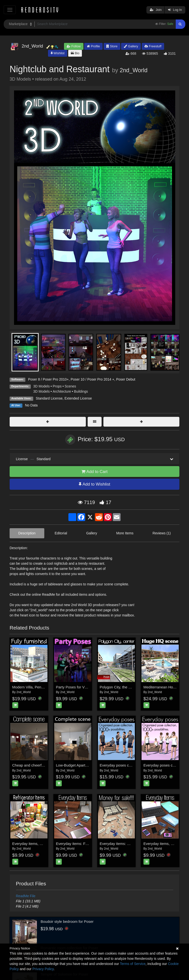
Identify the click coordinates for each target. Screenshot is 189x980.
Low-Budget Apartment (75, 765)
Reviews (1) (162, 533)
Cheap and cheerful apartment (37, 765)
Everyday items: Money (119, 844)
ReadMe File (26, 896)
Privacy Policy (43, 969)
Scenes (70, 386)
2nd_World (134, 70)
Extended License (78, 398)
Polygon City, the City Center (123, 687)
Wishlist (58, 53)
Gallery (131, 46)
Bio (75, 53)
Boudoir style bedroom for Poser (67, 921)
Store (112, 46)
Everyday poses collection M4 (124, 765)
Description (27, 533)
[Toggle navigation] (10, 10)
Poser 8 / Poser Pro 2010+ (48, 379)
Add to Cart (94, 472)
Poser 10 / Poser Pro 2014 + (92, 379)
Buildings (81, 391)
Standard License (49, 398)
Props (57, 386)
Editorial (61, 533)
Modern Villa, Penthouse (32, 687)
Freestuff (153, 46)
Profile (93, 46)
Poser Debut (126, 379)
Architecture (62, 391)
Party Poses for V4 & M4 (76, 687)
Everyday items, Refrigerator (36, 844)
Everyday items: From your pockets (85, 844)
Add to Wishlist (94, 484)
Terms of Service (133, 964)
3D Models (41, 386)
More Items (125, 533)
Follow (74, 46)
